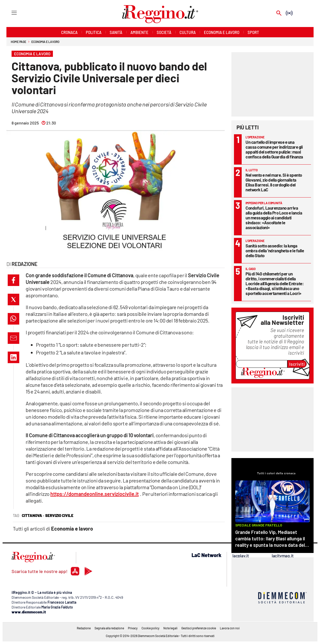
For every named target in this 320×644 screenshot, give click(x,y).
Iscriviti (297, 364)
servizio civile (59, 515)
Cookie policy (150, 628)
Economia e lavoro (45, 42)
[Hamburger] (9, 12)
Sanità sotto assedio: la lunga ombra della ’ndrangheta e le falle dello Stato (275, 251)
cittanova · (33, 515)
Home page (18, 42)
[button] (13, 280)
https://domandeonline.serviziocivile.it (95, 494)
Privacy (133, 628)
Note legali (170, 628)
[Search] (279, 14)
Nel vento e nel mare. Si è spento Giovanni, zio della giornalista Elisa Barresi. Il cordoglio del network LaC (274, 182)
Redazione (84, 628)
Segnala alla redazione (109, 628)
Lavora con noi (230, 628)
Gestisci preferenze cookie (199, 628)
